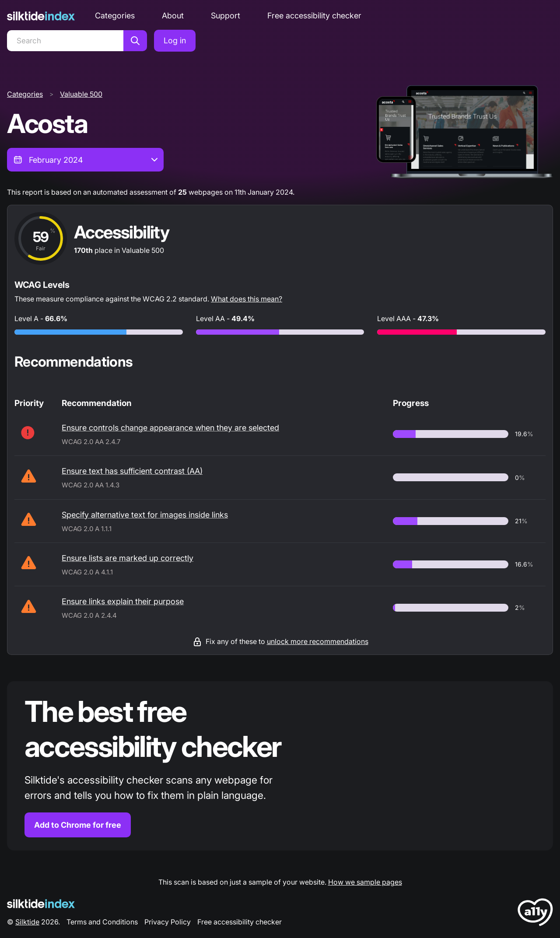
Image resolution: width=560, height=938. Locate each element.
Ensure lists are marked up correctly (128, 558)
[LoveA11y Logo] (535, 914)
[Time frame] (85, 160)
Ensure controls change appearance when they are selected (170, 428)
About (173, 16)
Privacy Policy (168, 922)
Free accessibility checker (314, 16)
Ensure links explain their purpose (123, 601)
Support (226, 16)
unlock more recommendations (318, 641)
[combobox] (85, 160)
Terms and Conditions (102, 922)
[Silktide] (41, 16)
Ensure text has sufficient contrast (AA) (132, 471)
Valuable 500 (81, 94)
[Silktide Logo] (41, 904)
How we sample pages (365, 882)
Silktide (27, 922)
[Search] (65, 41)
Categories (115, 16)
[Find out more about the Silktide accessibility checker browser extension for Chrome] (280, 766)
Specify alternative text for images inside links (145, 515)
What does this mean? (247, 299)
